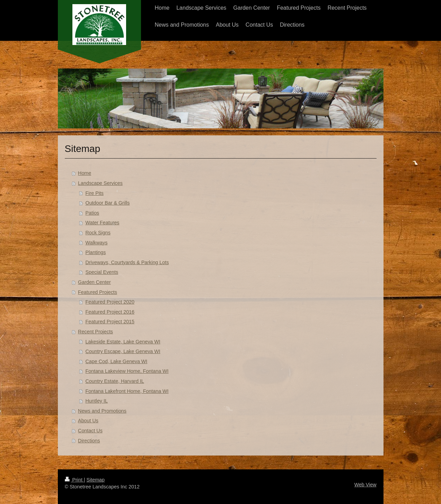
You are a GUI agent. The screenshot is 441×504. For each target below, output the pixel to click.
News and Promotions (102, 411)
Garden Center (94, 282)
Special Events (102, 272)
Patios (92, 213)
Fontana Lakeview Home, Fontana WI (127, 371)
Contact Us (90, 431)
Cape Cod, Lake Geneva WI (117, 361)
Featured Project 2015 (110, 322)
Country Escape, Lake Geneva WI (123, 351)
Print (74, 480)
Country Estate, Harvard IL (115, 381)
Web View (365, 485)
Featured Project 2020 (110, 302)
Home (85, 173)
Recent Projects (95, 332)
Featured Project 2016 (110, 312)
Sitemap (96, 480)
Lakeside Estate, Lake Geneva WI (123, 342)
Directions (89, 441)
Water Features (103, 223)
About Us (88, 421)
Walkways (97, 243)
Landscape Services (100, 183)
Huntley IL (97, 401)
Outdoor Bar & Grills (108, 203)
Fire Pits (95, 193)
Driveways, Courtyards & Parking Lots (127, 262)
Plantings (96, 252)
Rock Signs (98, 233)
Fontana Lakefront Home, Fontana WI (127, 391)
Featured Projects (98, 292)
